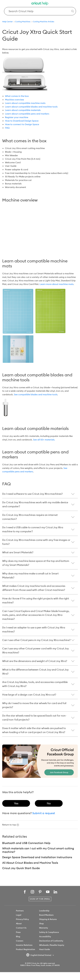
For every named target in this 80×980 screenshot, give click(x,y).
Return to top (11, 825)
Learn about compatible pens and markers (27, 114)
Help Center (7, 22)
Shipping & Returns (48, 919)
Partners (20, 911)
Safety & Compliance (49, 932)
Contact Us (21, 928)
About (19, 924)
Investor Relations (24, 945)
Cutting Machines (23, 22)
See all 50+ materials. (44, 440)
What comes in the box (17, 96)
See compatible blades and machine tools (36, 394)
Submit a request (44, 813)
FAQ (7, 128)
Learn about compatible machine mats (25, 103)
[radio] (16, 803)
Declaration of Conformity (51, 941)
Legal (19, 915)
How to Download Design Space (22, 121)
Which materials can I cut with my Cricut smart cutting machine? (38, 850)
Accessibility (45, 936)
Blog (18, 936)
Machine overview (14, 100)
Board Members (46, 915)
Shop (41, 924)
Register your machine (17, 117)
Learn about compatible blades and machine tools (31, 107)
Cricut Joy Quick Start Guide (21, 868)
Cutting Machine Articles (44, 22)
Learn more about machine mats (57, 284)
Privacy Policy (22, 919)
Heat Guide (45, 949)
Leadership (44, 911)
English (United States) (39, 955)
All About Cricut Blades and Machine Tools (30, 863)
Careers (20, 941)
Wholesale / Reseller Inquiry (52, 945)
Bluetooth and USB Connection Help (26, 843)
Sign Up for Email (40, 899)
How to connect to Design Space (22, 124)
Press (18, 932)
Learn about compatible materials (23, 110)
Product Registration (25, 949)
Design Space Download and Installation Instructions (37, 857)
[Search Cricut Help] (40, 11)
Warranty (44, 928)
